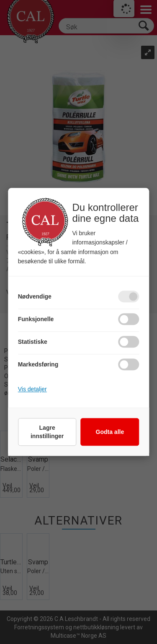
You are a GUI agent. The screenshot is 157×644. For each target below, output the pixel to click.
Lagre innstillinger (47, 432)
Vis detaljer (32, 390)
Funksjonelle (36, 319)
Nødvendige (35, 297)
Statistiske (33, 342)
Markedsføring (38, 365)
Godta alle (110, 432)
